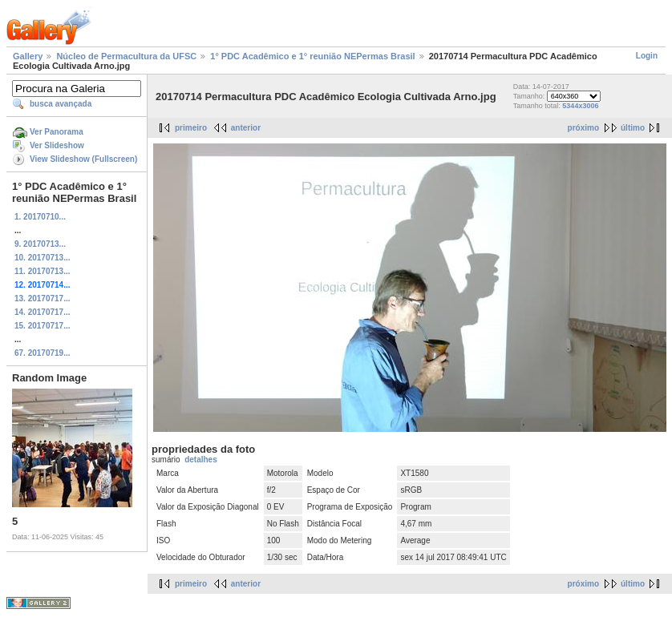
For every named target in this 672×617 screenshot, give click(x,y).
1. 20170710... (40, 217)
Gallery (28, 56)
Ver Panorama (57, 132)
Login (647, 56)
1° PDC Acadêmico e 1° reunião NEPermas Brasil (312, 56)
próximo (583, 128)
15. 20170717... (43, 326)
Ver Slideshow (57, 145)
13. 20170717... (43, 298)
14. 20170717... (43, 312)
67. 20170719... (43, 353)
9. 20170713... (40, 244)
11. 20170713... (43, 271)
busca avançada (61, 104)
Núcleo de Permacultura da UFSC (126, 56)
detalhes (201, 460)
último (633, 128)
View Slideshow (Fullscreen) (83, 159)
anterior (246, 128)
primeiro (191, 128)
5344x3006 (580, 106)
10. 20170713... (43, 258)
